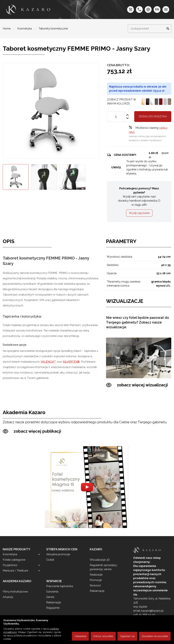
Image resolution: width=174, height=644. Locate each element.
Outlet (50, 560)
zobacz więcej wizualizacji (137, 385)
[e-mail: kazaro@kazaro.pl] (148, 9)
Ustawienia (80, 636)
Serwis (50, 597)
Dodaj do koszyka (153, 116)
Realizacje (96, 575)
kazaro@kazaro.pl (152, 611)
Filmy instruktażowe (15, 592)
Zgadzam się (127, 636)
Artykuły (8, 597)
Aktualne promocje (58, 554)
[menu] (166, 9)
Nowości (95, 585)
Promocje (96, 580)
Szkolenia (52, 592)
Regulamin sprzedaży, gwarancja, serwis (103, 567)
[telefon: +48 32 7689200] (139, 9)
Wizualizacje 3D (100, 560)
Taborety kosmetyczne (53, 29)
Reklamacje (54, 602)
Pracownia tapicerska (60, 586)
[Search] (167, 29)
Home (7, 29)
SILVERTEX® (71, 362)
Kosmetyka (25, 29)
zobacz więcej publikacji (32, 431)
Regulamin (53, 608)
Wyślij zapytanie (139, 213)
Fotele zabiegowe (14, 560)
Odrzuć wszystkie (103, 636)
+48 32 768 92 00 (144, 615)
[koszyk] (130, 9)
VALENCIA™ (48, 362)
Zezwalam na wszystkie (155, 636)
